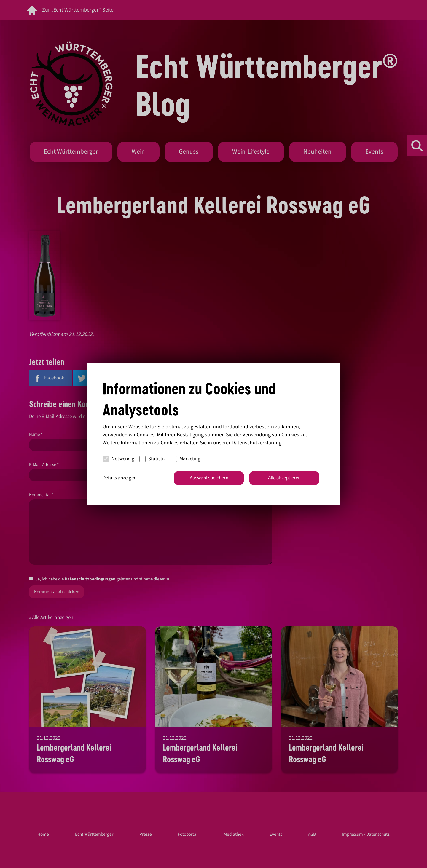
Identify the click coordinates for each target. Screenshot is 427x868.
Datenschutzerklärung (256, 443)
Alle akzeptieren (284, 478)
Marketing (186, 459)
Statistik (153, 459)
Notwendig (118, 459)
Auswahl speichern (209, 478)
